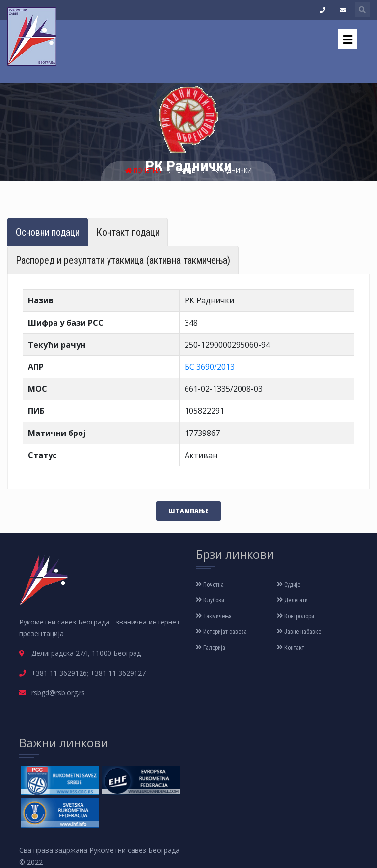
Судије (289, 585)
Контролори (296, 616)
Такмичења (214, 616)
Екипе (187, 171)
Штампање (188, 511)
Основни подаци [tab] (48, 232)
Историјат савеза (221, 632)
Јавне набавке (299, 632)
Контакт (291, 648)
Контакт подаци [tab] (128, 232)
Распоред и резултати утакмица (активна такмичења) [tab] (123, 260)
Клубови (210, 600)
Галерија (211, 648)
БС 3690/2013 (210, 367)
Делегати (292, 600)
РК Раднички (231, 171)
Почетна (144, 171)
